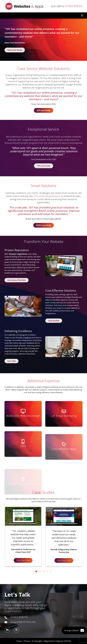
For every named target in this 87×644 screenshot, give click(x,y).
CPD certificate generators (47, 196)
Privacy (27, 641)
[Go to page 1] (36, 571)
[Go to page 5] (51, 571)
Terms (19, 641)
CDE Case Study (44, 166)
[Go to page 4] (47, 571)
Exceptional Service (43, 129)
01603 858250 (67, 6)
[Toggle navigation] (82, 15)
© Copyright (37, 641)
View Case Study (15, 50)
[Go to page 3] (43, 571)
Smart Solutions (43, 186)
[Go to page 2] (40, 571)
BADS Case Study (44, 225)
